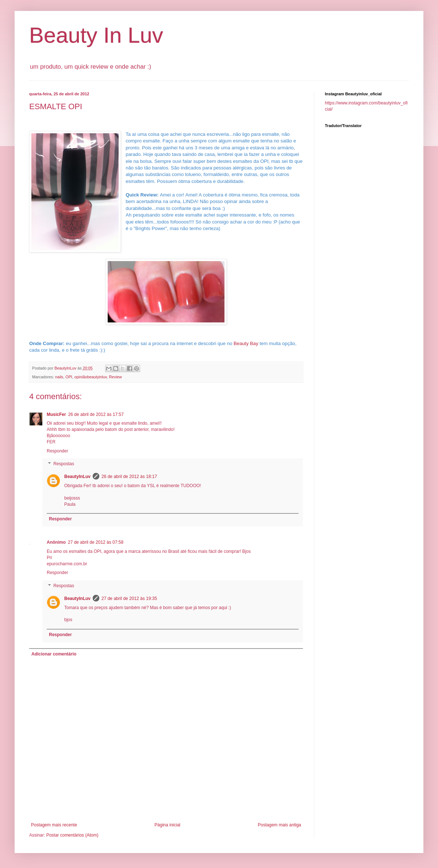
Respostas (64, 464)
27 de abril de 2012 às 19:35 (129, 599)
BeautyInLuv (77, 477)
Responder (57, 451)
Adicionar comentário (54, 654)
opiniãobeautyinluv (91, 377)
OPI (69, 377)
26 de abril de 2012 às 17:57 (96, 414)
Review (116, 377)
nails (59, 377)
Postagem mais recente (54, 825)
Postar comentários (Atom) (72, 835)
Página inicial (167, 825)
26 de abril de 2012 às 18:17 (129, 477)
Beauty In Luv (96, 35)
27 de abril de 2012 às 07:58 (96, 542)
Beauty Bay (246, 343)
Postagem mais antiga (279, 825)
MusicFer (56, 414)
